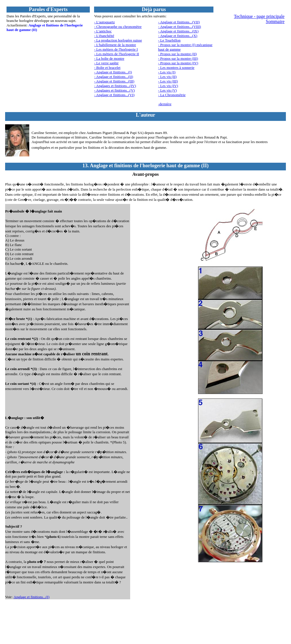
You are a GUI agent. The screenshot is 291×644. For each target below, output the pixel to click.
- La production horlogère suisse (118, 40)
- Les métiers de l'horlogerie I (116, 49)
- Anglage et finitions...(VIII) (179, 27)
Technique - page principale (259, 16)
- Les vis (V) (167, 90)
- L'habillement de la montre (115, 45)
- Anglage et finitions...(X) (178, 36)
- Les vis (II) (167, 77)
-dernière (165, 104)
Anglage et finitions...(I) (32, 597)
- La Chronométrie (172, 95)
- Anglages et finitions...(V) (114, 90)
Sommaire (275, 21)
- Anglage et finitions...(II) (114, 77)
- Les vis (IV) (168, 86)
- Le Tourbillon (169, 40)
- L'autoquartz (104, 22)
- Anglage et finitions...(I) (113, 72)
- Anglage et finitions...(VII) (179, 22)
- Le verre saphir (106, 63)
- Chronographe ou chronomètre (118, 27)
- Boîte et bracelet (107, 68)
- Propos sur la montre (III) (178, 58)
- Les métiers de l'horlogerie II (117, 54)
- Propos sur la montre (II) (177, 54)
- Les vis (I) (167, 72)
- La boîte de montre (109, 58)
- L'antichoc (103, 31)
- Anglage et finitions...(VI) (114, 95)
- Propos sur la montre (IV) (178, 63)
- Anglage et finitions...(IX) (178, 31)
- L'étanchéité (104, 36)
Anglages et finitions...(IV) (116, 86)
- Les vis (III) (168, 81)
